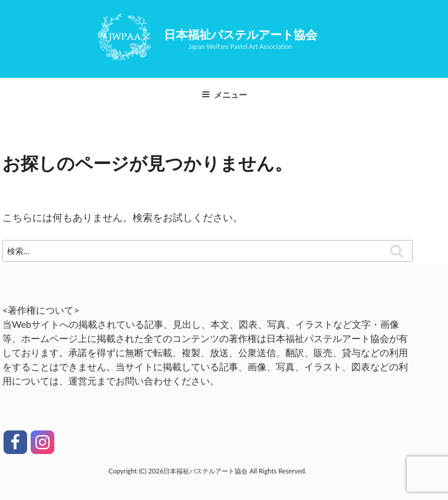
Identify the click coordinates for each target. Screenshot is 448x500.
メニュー (224, 95)
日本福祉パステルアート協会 (241, 34)
